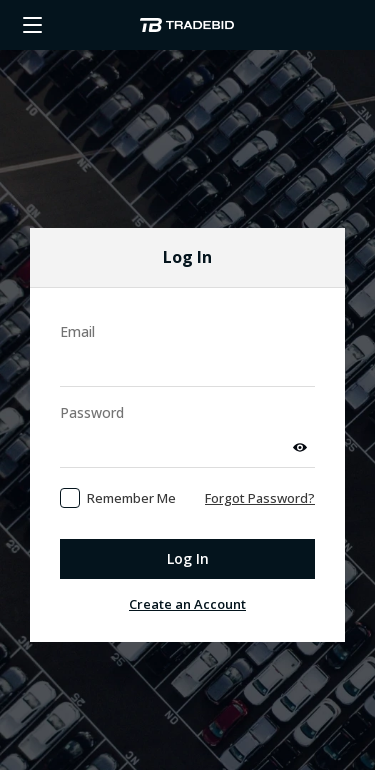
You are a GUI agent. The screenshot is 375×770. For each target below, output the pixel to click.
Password (92, 387)
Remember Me (131, 473)
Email (77, 306)
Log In (188, 533)
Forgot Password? (260, 473)
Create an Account (187, 579)
